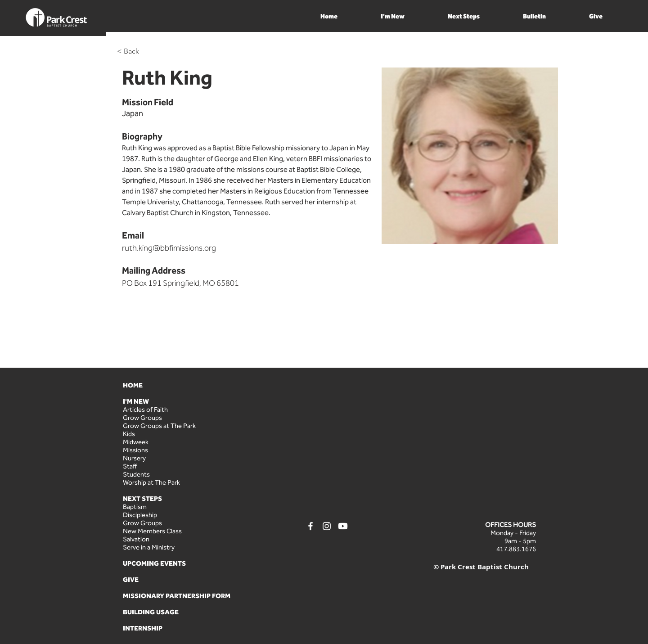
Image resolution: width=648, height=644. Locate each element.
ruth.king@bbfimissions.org (169, 248)
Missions (135, 450)
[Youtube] (343, 526)
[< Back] (135, 52)
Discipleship (140, 515)
